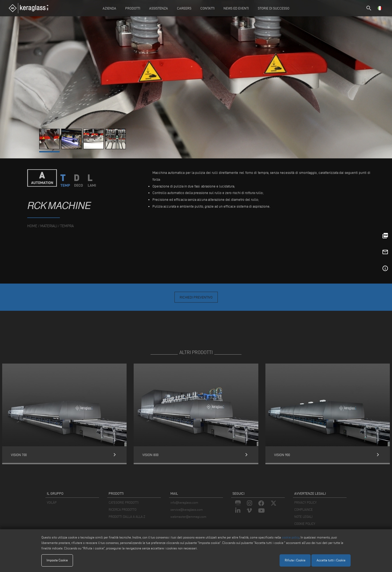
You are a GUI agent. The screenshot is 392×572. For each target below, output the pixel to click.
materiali (49, 226)
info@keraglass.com (184, 502)
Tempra (67, 226)
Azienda (109, 8)
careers (184, 8)
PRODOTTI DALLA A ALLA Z (127, 517)
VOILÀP (52, 502)
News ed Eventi (236, 8)
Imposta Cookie (57, 560)
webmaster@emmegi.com (188, 517)
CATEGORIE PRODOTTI (124, 502)
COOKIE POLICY (305, 524)
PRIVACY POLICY (305, 502)
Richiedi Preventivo (196, 297)
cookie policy (290, 537)
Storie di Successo (274, 8)
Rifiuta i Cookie (295, 560)
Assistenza (159, 8)
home (32, 226)
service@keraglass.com (187, 510)
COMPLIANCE (304, 510)
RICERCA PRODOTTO (122, 510)
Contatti (207, 8)
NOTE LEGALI (303, 517)
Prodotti (133, 8)
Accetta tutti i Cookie (331, 560)
